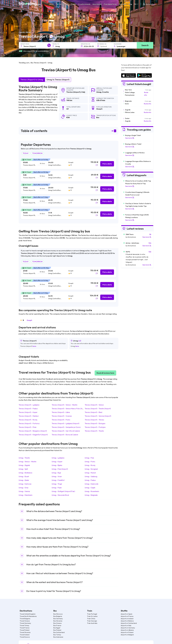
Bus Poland (57, 630)
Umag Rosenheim (92, 491)
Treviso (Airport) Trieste (94, 431)
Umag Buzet (24, 476)
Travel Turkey (24, 625)
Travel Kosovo (25, 637)
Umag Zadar (24, 480)
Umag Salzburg (91, 476)
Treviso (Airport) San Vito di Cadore (66, 431)
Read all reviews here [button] (105, 373)
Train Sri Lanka (92, 616)
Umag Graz (23, 488)
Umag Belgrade (91, 495)
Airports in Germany (128, 628)
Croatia (105, 92)
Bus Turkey (57, 635)
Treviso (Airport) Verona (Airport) (98, 416)
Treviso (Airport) (73, 92)
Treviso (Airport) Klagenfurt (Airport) (33, 435)
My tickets (148, 4)
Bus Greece (57, 623)
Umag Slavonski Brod (60, 495)
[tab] (69, 164)
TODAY (26, 153)
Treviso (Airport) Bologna (95, 423)
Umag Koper (57, 462)
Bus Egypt (57, 628)
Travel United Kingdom (28, 614)
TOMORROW (37, 153)
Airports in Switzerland (129, 623)
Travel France (25, 628)
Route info (146, 94)
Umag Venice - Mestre (27, 462)
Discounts (123, 4)
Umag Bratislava (25, 473)
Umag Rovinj (90, 465)
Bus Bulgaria (58, 616)
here (34, 346)
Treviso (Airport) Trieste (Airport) (98, 409)
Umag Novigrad (91, 469)
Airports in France (127, 616)
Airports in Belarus (127, 621)
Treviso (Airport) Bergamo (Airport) (33, 431)
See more (130, 138)
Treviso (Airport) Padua (28, 409)
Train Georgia (92, 621)
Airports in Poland (127, 632)
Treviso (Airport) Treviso (94, 420)
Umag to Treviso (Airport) (58, 80)
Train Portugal (92, 614)
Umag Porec (90, 462)
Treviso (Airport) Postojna (95, 427)
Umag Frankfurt (58, 480)
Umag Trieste (24, 458)
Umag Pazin (57, 488)
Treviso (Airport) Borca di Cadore (65, 435)
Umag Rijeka (57, 465)
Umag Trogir (57, 484)
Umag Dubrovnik (91, 484)
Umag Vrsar (57, 476)
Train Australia (92, 623)
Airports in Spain (127, 614)
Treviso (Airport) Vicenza (62, 416)
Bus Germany (58, 619)
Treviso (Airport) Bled (93, 412)
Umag (99, 92)
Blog (130, 4)
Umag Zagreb (24, 465)
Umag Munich (90, 473)
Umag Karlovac (25, 484)
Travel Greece (25, 621)
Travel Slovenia (25, 632)
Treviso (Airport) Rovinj (28, 420)
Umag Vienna (24, 491)
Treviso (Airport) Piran (28, 427)
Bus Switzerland (59, 632)
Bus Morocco (58, 614)
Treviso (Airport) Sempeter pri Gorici (66, 427)
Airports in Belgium (127, 635)
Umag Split (23, 469)
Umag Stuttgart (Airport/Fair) (63, 491)
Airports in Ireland (127, 619)
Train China (91, 619)
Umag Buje (56, 473)
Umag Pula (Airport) (60, 469)
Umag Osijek (90, 488)
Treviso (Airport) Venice (94, 405)
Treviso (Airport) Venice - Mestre (64, 405)
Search (145, 45)
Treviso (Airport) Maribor (29, 416)
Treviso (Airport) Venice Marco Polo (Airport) (69, 409)
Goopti (29, 320)
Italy (83, 92)
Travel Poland (25, 630)
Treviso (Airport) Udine (61, 412)
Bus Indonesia (58, 637)
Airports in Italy (126, 625)
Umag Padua (90, 480)
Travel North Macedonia (28, 616)
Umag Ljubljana (58, 458)
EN (136, 4)
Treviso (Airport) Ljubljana (29, 405)
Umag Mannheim (26, 495)
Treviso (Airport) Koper (28, 412)
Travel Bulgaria (25, 619)
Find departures (110, 4)
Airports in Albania (127, 630)
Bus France (57, 625)
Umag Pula (89, 458)
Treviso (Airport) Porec (61, 420)
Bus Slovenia (58, 621)
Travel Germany (25, 623)
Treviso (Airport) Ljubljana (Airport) (65, 423)
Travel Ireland (25, 635)
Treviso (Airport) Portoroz (29, 423)
